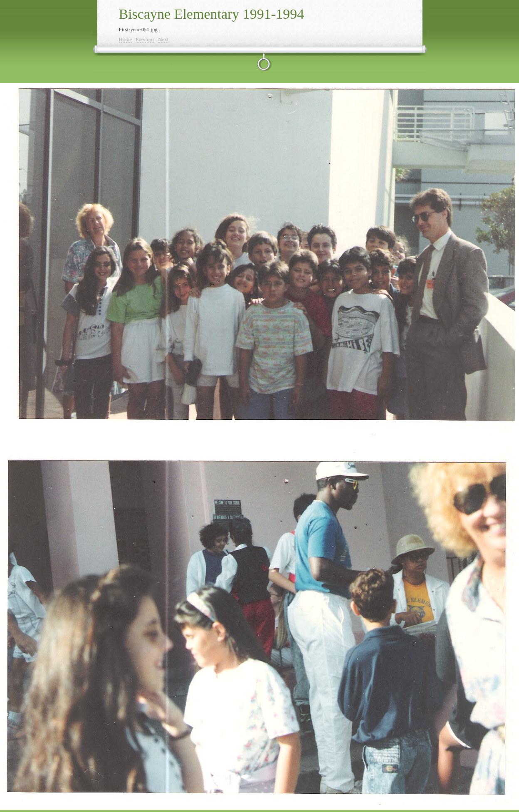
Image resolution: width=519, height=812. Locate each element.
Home (126, 39)
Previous (145, 39)
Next (163, 39)
